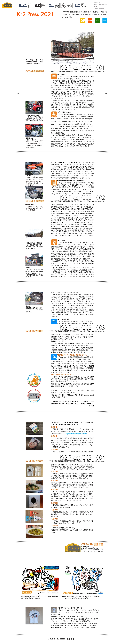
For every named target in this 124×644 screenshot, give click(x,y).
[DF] (83, 21)
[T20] (105, 21)
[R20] (90, 21)
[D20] (97, 21)
